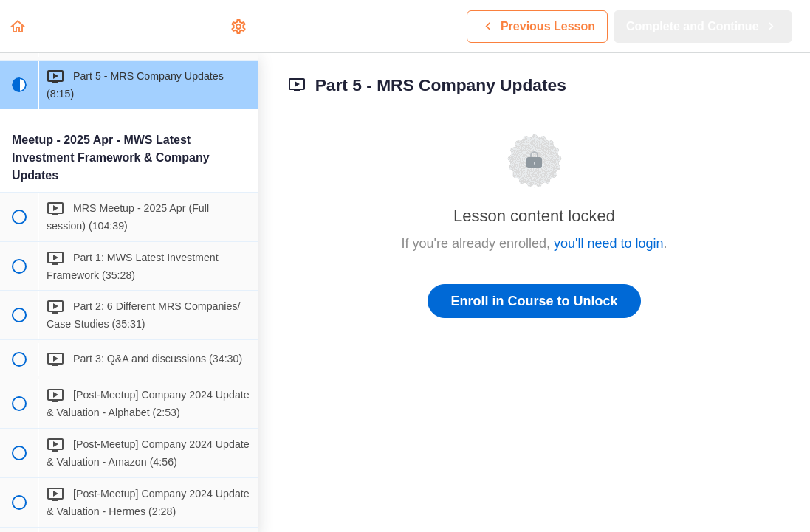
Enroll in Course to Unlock (534, 301)
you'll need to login (609, 243)
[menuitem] (239, 26)
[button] (18, 26)
